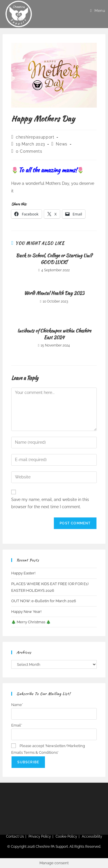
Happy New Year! (26, 612)
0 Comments (29, 151)
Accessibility (92, 836)
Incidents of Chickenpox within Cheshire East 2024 (54, 334)
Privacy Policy (40, 836)
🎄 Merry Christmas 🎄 (31, 622)
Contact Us (15, 836)
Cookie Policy (66, 836)
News (61, 144)
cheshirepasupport (35, 137)
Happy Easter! (23, 573)
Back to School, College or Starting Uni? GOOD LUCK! (54, 259)
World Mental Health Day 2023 (54, 293)
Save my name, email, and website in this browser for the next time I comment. (50, 503)
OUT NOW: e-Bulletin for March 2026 (44, 601)
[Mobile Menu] (98, 11)
